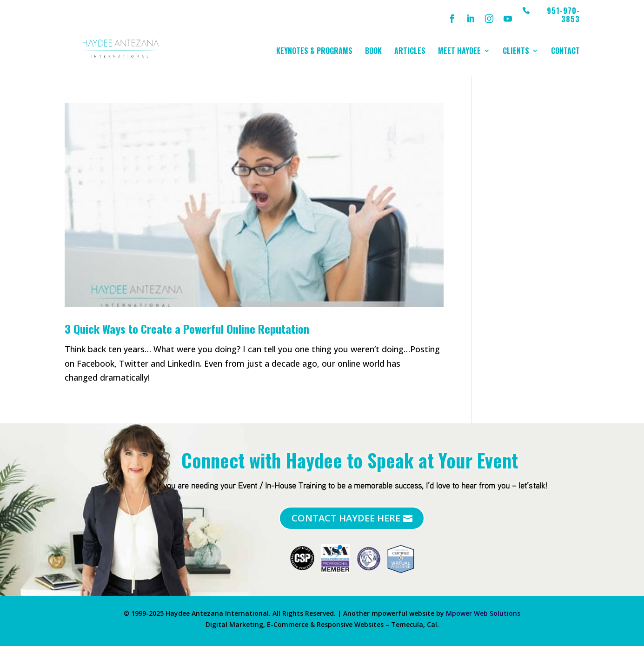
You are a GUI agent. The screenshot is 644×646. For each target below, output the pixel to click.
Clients (516, 52)
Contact (565, 52)
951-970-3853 (563, 16)
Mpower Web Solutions (483, 613)
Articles (410, 52)
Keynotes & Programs (314, 52)
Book (373, 52)
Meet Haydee (459, 52)
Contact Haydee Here (346, 518)
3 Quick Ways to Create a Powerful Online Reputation (187, 329)
